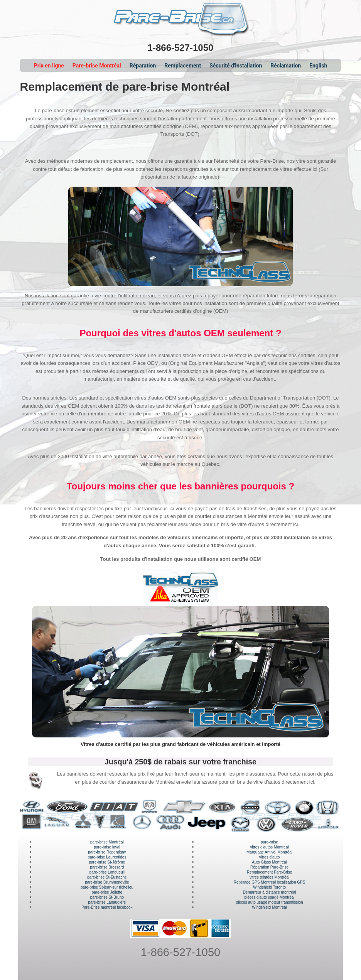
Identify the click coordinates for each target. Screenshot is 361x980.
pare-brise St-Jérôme (107, 862)
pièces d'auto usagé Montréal (269, 897)
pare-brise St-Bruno (107, 897)
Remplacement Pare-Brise (269, 872)
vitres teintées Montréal (269, 877)
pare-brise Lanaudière (107, 902)
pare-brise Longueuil (107, 872)
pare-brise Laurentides (107, 857)
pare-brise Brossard (107, 867)
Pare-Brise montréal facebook (107, 907)
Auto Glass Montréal (269, 862)
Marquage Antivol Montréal (269, 852)
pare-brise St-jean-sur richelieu (107, 887)
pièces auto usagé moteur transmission (270, 902)
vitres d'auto (270, 857)
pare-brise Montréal (107, 842)
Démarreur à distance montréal (270, 892)
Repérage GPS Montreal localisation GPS (270, 882)
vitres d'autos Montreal (269, 847)
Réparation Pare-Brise (269, 867)
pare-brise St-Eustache (107, 877)
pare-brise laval (107, 847)
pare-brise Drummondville (107, 882)
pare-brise (269, 842)
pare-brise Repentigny (107, 852)
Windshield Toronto (269, 887)
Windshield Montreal (269, 907)
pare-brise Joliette (107, 892)
